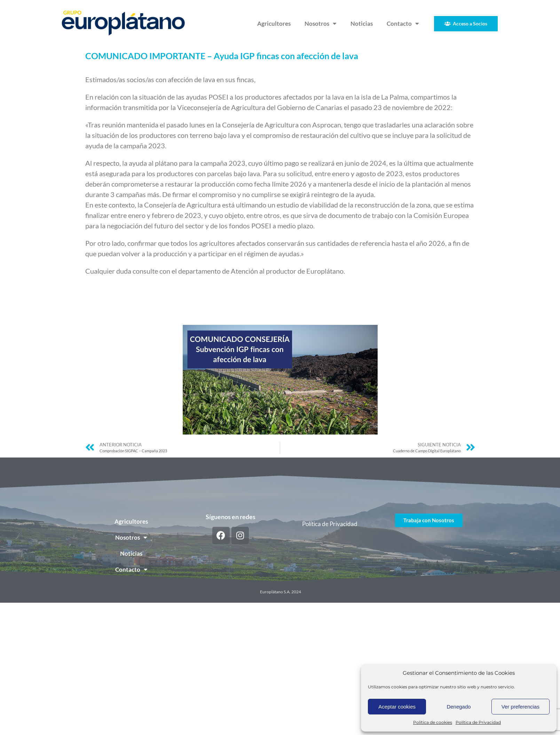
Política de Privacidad (478, 722)
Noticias (362, 24)
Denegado (459, 707)
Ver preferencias (520, 707)
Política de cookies (433, 722)
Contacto (403, 24)
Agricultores (274, 24)
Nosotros (321, 24)
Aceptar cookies (397, 707)
